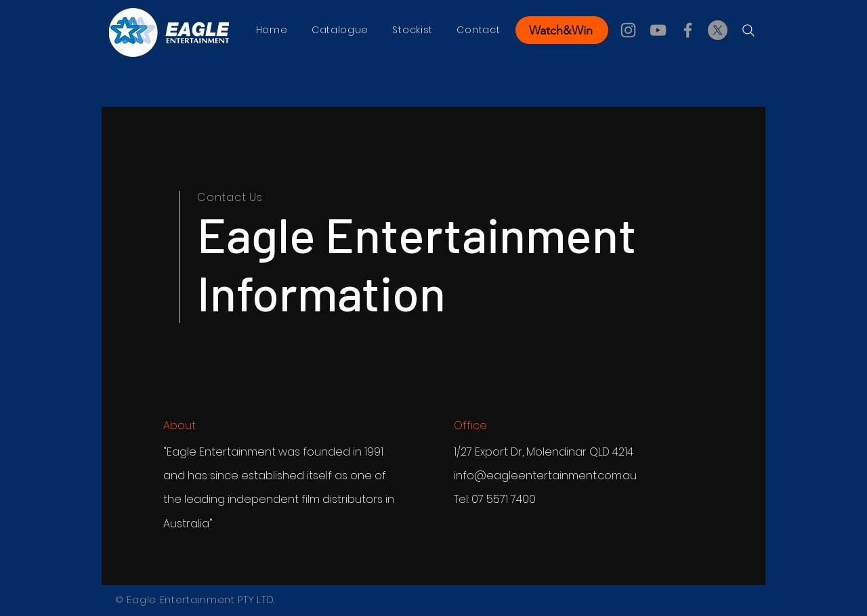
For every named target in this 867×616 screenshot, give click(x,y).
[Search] (748, 30)
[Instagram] (628, 30)
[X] (718, 30)
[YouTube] (658, 30)
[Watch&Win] (562, 30)
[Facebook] (688, 30)
